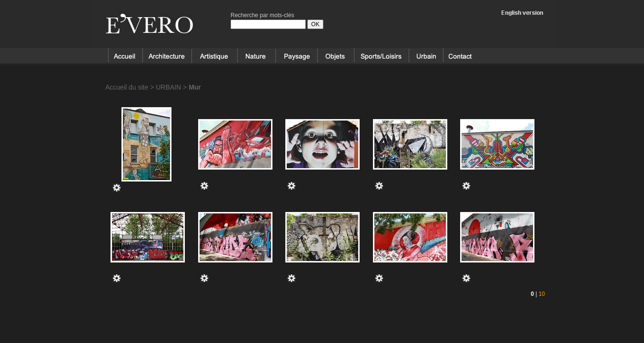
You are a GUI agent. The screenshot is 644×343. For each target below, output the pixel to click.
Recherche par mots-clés (262, 15)
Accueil (125, 56)
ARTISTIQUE (214, 56)
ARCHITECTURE (167, 56)
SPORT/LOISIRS (382, 56)
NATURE (256, 56)
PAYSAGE (296, 56)
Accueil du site (127, 87)
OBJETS (336, 56)
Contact (460, 56)
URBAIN (426, 56)
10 (542, 294)
